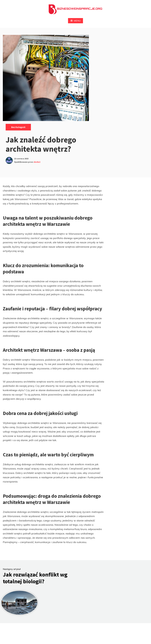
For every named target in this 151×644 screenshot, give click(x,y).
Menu (75, 21)
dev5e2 (37, 162)
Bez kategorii (18, 127)
